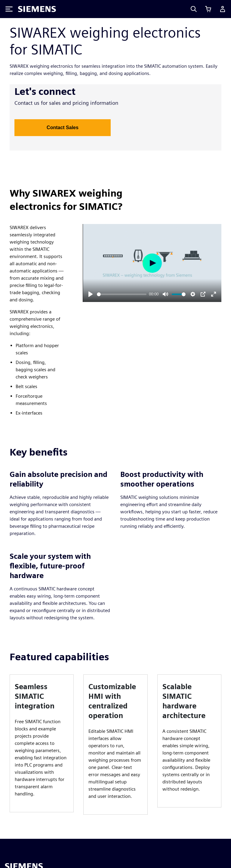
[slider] (122, 294)
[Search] (194, 9)
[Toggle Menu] (9, 9)
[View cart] (208, 9)
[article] (42, 743)
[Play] (91, 294)
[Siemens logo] (37, 9)
